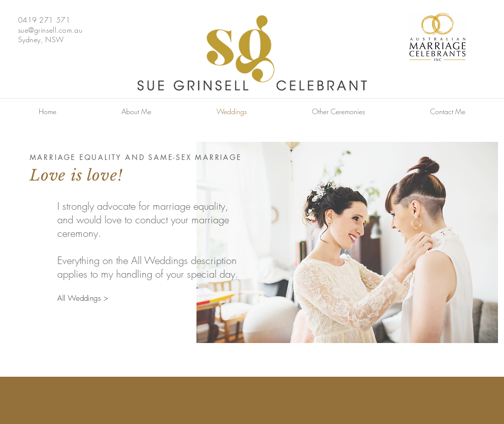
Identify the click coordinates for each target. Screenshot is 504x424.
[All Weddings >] (83, 299)
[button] (338, 112)
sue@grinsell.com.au (51, 30)
